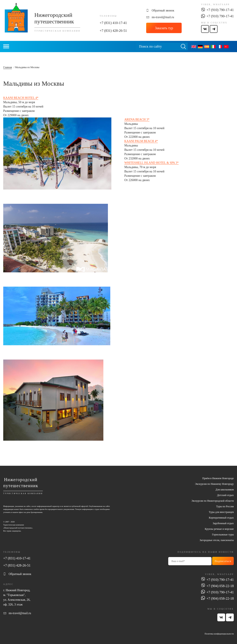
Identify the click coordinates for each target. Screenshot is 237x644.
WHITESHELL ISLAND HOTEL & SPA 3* (151, 163)
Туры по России (225, 506)
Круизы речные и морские (219, 529)
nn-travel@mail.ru (163, 17)
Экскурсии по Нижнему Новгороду (214, 484)
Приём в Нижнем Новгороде (218, 478)
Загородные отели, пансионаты (217, 540)
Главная (8, 67)
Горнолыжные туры (223, 535)
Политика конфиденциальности (219, 634)
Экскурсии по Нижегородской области (213, 501)
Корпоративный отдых (221, 518)
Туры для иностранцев (221, 512)
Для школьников (225, 490)
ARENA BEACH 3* (137, 120)
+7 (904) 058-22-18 (220, 586)
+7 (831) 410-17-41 (113, 23)
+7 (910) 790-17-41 (220, 10)
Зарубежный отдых (223, 523)
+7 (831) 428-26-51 (113, 31)
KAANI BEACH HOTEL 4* (21, 98)
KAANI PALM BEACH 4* (141, 141)
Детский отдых (225, 495)
